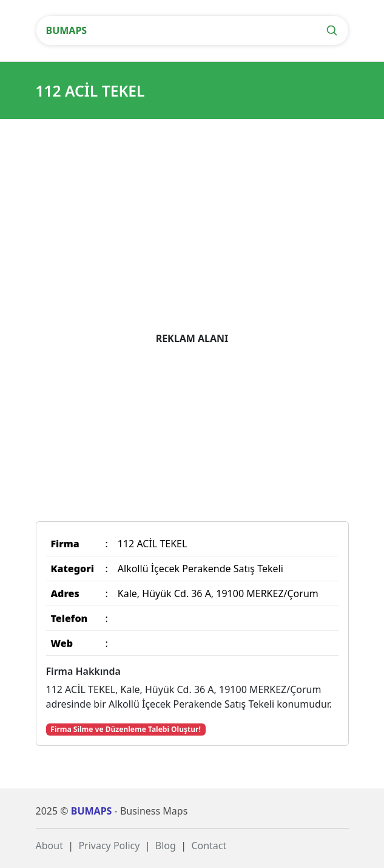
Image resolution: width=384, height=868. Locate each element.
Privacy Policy (109, 846)
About (49, 846)
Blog (166, 846)
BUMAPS (67, 30)
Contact (209, 846)
